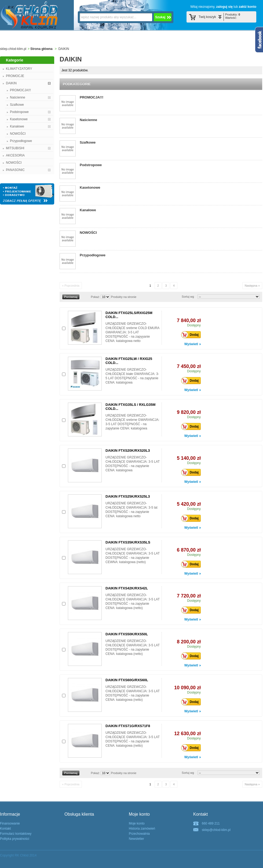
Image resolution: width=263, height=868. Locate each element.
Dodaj (191, 335)
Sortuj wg (188, 297)
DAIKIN (11, 83)
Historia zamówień (142, 829)
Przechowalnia (139, 834)
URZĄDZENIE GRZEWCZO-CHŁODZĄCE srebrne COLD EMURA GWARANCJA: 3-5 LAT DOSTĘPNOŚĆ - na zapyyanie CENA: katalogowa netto (132, 332)
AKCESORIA (15, 155)
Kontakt (6, 829)
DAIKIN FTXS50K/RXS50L (127, 634)
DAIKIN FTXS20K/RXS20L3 (128, 451)
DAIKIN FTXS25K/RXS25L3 (128, 496)
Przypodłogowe (21, 141)
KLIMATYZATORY (19, 69)
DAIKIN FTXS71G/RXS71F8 (128, 726)
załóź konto (248, 7)
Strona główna (41, 49)
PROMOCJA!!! (20, 90)
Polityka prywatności (15, 839)
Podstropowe (19, 112)
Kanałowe (17, 126)
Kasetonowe (19, 119)
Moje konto (137, 823)
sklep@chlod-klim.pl (216, 830)
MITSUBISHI (15, 148)
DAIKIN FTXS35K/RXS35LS (128, 542)
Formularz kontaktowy (16, 834)
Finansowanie (10, 823)
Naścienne (18, 97)
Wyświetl (191, 344)
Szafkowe (17, 105)
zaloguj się (224, 7)
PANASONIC (15, 170)
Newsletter (136, 839)
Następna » (252, 286)
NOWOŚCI (18, 134)
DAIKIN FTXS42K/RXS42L (127, 588)
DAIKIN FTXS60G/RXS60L (127, 680)
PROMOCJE (15, 76)
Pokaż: (96, 297)
